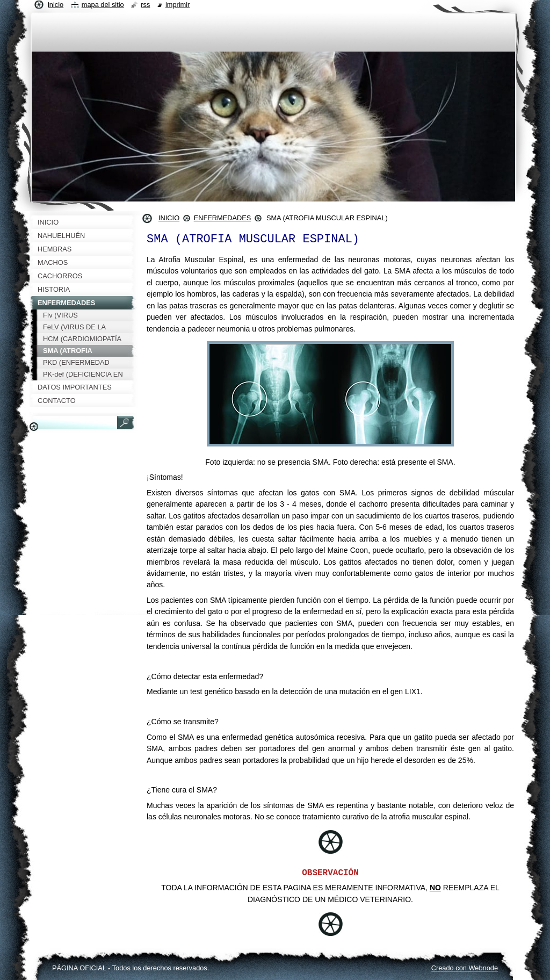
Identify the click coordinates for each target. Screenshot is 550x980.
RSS (145, 5)
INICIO (169, 218)
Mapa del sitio (103, 5)
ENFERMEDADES (223, 218)
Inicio (56, 5)
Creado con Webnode (465, 968)
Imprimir (178, 5)
